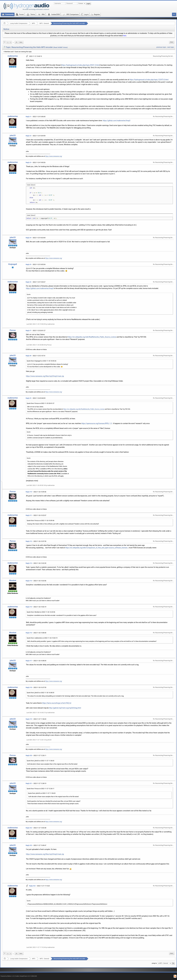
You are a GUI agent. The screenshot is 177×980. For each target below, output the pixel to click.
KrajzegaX (13, 264)
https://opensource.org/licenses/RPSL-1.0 (97, 423)
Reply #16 (29, 633)
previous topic (161, 47)
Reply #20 (29, 756)
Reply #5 (28, 264)
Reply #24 (32, 886)
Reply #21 (29, 783)
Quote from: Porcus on (40, 403)
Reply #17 (29, 661)
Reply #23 (29, 845)
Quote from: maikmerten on (42, 638)
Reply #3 (28, 163)
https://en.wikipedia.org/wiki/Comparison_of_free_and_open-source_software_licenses (96, 548)
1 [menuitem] (5, 42)
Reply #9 (28, 398)
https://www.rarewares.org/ (54, 156)
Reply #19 (29, 719)
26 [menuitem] (16, 42)
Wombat (13, 580)
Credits (17, 976)
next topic (171, 47)
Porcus (13, 330)
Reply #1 (28, 117)
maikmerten (13, 56)
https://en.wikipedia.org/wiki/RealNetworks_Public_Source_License (92, 337)
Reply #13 (29, 563)
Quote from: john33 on (40, 693)
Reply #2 (28, 136)
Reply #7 (28, 331)
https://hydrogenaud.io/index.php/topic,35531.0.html (80, 65)
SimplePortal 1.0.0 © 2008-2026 (28, 976)
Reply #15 (29, 607)
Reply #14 (29, 581)
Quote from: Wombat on (41, 612)
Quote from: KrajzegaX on (41, 361)
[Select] (33, 185)
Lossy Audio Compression (19, 23)
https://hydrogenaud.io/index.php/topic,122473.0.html (149, 80)
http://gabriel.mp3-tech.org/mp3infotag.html (65, 708)
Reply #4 (28, 238)
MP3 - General (44, 23)
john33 (13, 135)
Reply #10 (29, 492)
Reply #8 (28, 356)
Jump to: (154, 963)
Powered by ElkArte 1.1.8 (7, 976)
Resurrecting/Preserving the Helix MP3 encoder (69, 23)
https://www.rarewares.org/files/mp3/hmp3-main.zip (45, 376)
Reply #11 (29, 515)
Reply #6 (28, 282)
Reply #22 (29, 828)
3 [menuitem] (11, 42)
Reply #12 (29, 541)
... (13, 42)
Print (172, 42)
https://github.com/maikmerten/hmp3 (117, 121)
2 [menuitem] (8, 42)
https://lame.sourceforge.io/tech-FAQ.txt (57, 703)
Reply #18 (29, 687)
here (125, 36)
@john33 (29, 268)
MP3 (33, 23)
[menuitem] (13, 42)
